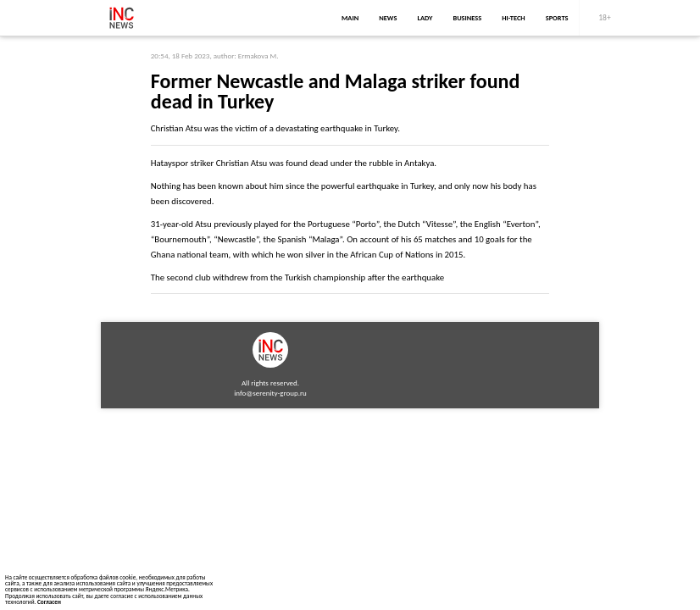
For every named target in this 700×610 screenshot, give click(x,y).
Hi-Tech (513, 18)
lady (425, 18)
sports (557, 18)
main (350, 18)
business (467, 18)
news (388, 18)
